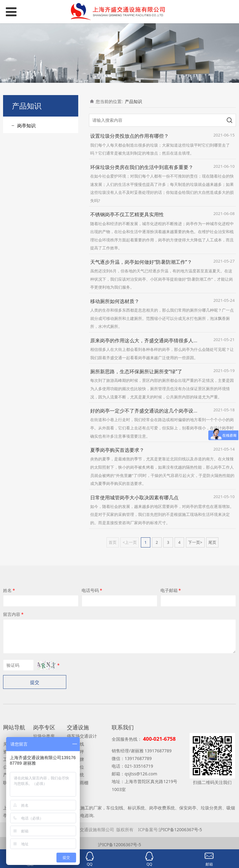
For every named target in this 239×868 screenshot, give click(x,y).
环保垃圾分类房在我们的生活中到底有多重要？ (142, 167)
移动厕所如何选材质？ (115, 301)
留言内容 (14, 614)
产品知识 (133, 101)
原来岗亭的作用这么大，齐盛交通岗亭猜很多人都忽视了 (152, 340)
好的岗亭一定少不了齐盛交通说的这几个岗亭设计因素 (149, 411)
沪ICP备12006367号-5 (181, 830)
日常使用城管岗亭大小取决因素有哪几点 (134, 497)
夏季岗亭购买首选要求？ (117, 450)
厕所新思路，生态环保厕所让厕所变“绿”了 (136, 371)
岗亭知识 (26, 125)
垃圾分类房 (44, 736)
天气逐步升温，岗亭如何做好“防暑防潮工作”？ (141, 262)
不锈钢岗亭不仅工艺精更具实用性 (127, 214)
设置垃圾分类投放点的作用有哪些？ (129, 136)
